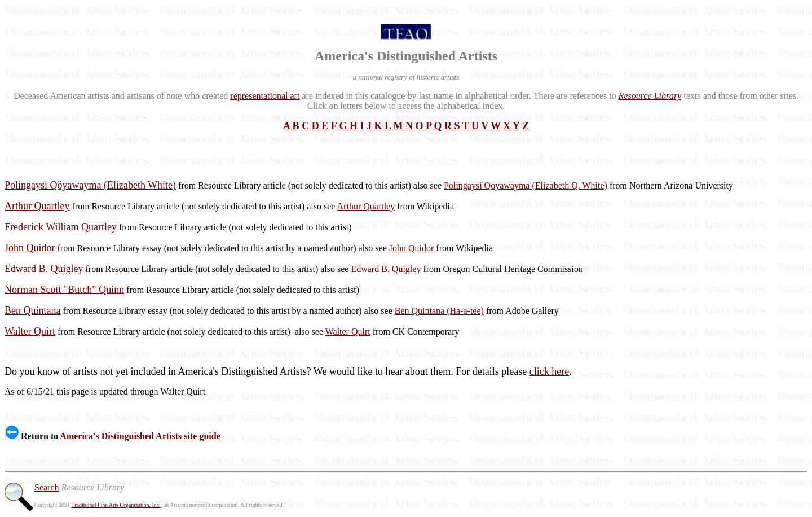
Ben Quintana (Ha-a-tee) (439, 311)
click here (549, 371)
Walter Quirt (348, 332)
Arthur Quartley (366, 206)
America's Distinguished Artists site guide (140, 436)
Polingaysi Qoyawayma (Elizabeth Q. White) (526, 185)
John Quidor (412, 248)
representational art (265, 96)
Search (47, 487)
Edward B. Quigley (386, 269)
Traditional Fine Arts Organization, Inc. (116, 505)
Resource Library (650, 96)
